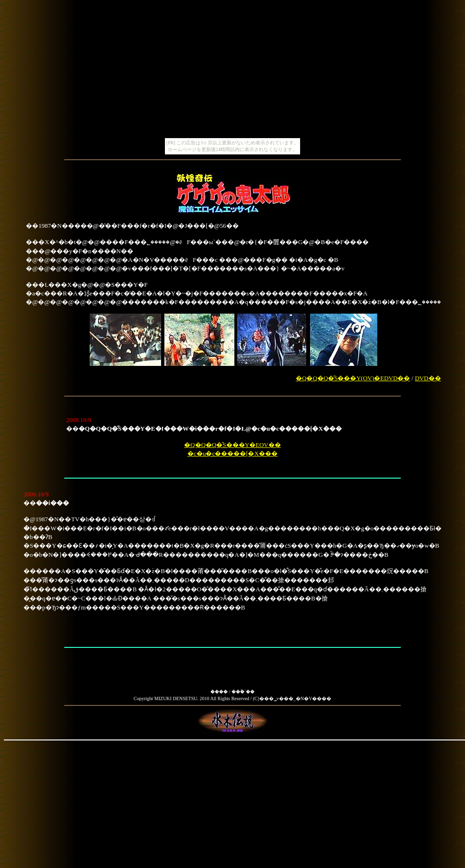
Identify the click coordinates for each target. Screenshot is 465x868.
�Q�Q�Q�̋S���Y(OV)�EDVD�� (353, 378)
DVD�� (428, 378)
